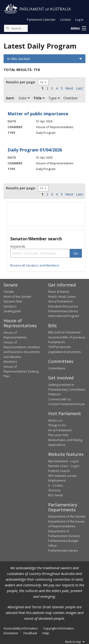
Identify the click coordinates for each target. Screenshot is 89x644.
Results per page (21, 82)
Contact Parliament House (67, 404)
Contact (65, 20)
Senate (9, 292)
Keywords (18, 246)
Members (10, 362)
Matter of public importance (38, 114)
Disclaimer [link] (11, 633)
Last (80, 88)
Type (54, 98)
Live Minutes (12, 357)
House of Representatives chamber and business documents (22, 347)
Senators (10, 306)
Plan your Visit (58, 435)
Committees (57, 368)
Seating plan (12, 311)
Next (69, 88)
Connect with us (60, 399)
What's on (55, 420)
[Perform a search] (8, 28)
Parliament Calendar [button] (41, 20)
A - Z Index (56, 485)
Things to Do (57, 425)
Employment (57, 480)
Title (39, 98)
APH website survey (62, 476)
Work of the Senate (17, 297)
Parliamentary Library (63, 311)
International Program (64, 316)
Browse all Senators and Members (35, 265)
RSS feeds (56, 495)
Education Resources (63, 306)
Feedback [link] (30, 633)
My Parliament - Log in (63, 461)
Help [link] (46, 633)
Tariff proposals (59, 347)
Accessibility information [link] (21, 628)
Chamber (71, 98)
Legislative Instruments (65, 352)
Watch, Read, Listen (62, 297)
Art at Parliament (60, 430)
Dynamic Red (13, 301)
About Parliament (60, 301)
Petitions (54, 394)
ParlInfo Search (59, 471)
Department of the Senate (67, 516)
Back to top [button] (75, 642)
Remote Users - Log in (64, 466)
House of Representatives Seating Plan (21, 371)
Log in (79, 20)
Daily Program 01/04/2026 (35, 150)
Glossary (54, 490)
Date (24, 98)
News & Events (59, 292)
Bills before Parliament (64, 332)
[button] (78, 29)
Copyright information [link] (59, 628)
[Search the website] (16, 28)
